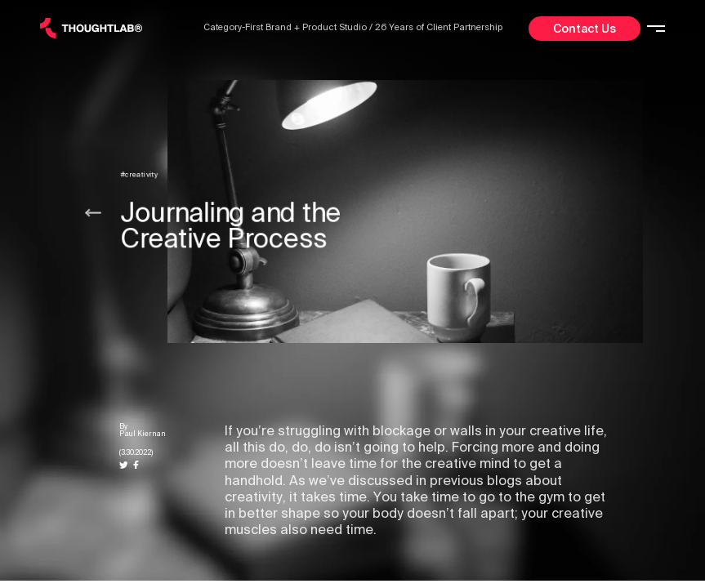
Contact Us (585, 29)
